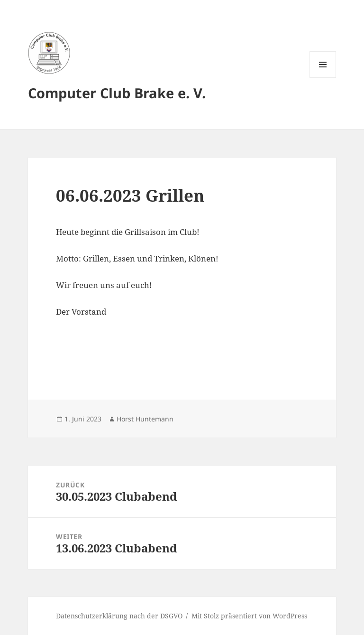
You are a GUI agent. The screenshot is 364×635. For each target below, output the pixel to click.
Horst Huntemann (145, 419)
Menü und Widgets (323, 78)
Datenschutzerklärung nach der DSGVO (119, 616)
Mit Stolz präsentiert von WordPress (249, 616)
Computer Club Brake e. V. (117, 93)
